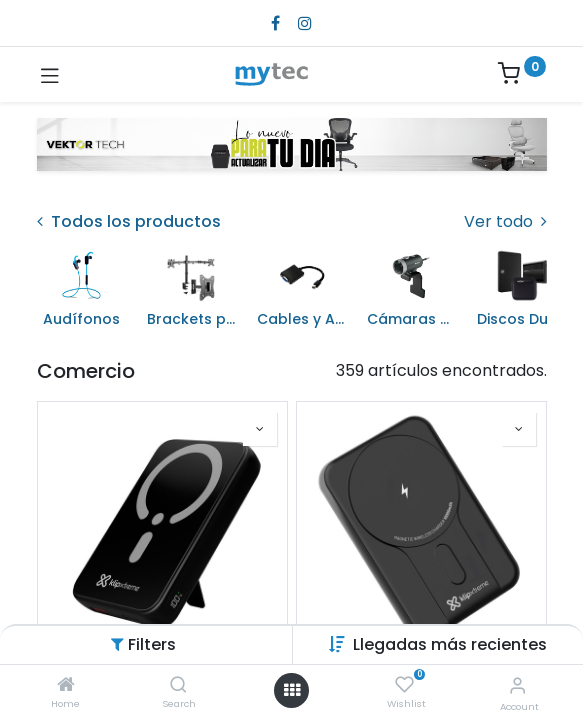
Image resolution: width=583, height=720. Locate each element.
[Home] (66, 685)
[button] (450, 644)
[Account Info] (517, 685)
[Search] (178, 685)
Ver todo (505, 222)
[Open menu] (292, 690)
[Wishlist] (404, 685)
